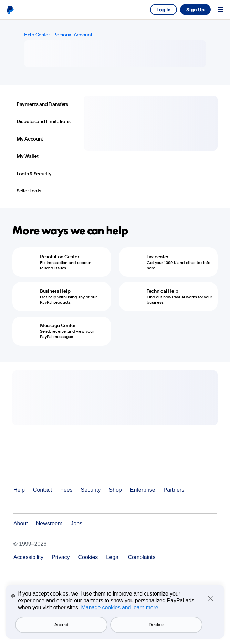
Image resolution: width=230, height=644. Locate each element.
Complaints (142, 557)
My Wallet (27, 156)
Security (91, 490)
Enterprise (143, 490)
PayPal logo (10, 10)
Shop (115, 490)
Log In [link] (164, 9)
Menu (220, 10)
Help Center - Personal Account (58, 35)
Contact (43, 490)
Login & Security (34, 174)
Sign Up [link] (195, 9)
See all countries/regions (18, 503)
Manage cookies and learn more (119, 607)
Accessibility (28, 557)
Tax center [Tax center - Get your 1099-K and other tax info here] (158, 257)
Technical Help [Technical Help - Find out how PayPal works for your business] (163, 291)
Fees (66, 490)
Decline (156, 625)
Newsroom (49, 524)
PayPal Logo (40, 470)
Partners (174, 490)
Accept (61, 625)
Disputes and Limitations (43, 121)
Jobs (76, 524)
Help (19, 490)
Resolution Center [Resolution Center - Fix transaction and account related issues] (59, 257)
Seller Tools (29, 191)
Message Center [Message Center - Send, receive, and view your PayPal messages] (58, 325)
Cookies (88, 557)
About (21, 524)
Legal (113, 557)
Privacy (61, 557)
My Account (30, 139)
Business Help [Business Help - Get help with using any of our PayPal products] (55, 291)
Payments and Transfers (42, 104)
